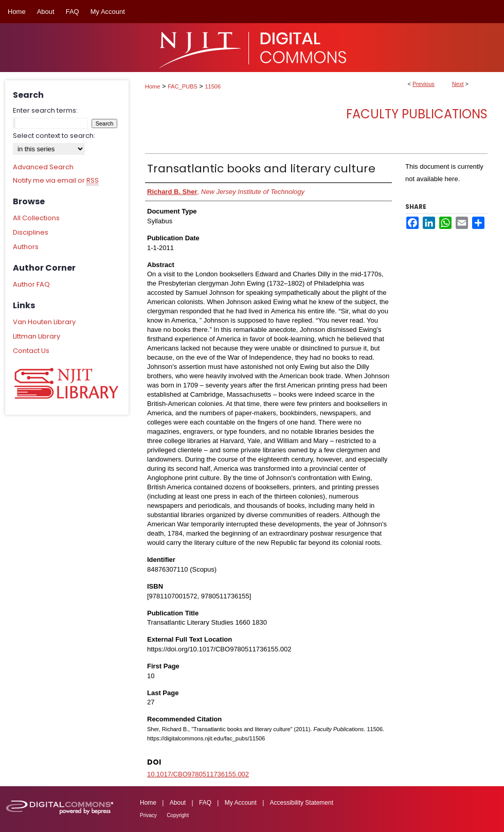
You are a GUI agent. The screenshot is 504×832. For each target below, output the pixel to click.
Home (152, 86)
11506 (213, 86)
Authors (26, 247)
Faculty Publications (417, 114)
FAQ (205, 803)
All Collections (36, 218)
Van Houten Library (44, 322)
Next (458, 84)
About (178, 803)
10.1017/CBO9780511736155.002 (198, 774)
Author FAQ (31, 284)
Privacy (148, 815)
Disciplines (31, 232)
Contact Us (31, 351)
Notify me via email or (56, 181)
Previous (424, 84)
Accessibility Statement (302, 803)
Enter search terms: (45, 110)
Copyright (178, 815)
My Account (241, 803)
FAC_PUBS (182, 86)
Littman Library (37, 336)
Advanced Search (43, 167)
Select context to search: (54, 136)
